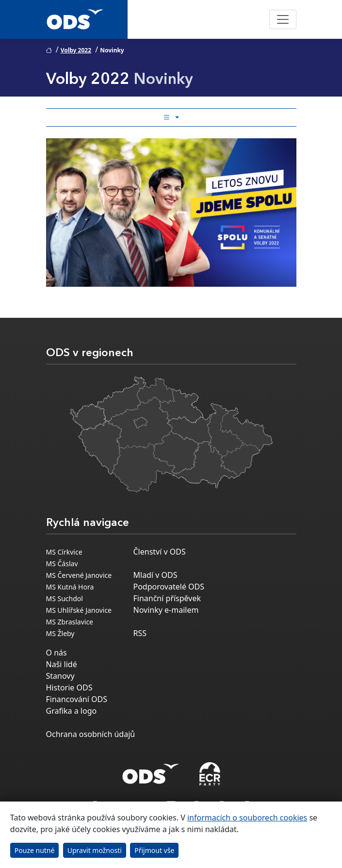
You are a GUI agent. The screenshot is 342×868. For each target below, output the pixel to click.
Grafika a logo (72, 711)
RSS (140, 633)
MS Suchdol (65, 598)
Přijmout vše (154, 850)
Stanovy (60, 676)
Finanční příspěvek (167, 598)
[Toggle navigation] (283, 19)
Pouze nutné (35, 850)
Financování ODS (77, 699)
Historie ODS (69, 688)
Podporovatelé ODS (169, 587)
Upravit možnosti (95, 850)
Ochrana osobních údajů (91, 734)
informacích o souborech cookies (247, 818)
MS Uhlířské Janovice (79, 610)
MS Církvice (64, 552)
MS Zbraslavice (70, 622)
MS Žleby (60, 633)
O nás (57, 653)
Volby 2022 (76, 50)
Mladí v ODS (155, 575)
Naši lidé (62, 664)
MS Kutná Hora (70, 587)
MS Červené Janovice (79, 575)
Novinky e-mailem (166, 610)
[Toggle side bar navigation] (171, 117)
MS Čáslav (62, 564)
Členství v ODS (160, 552)
